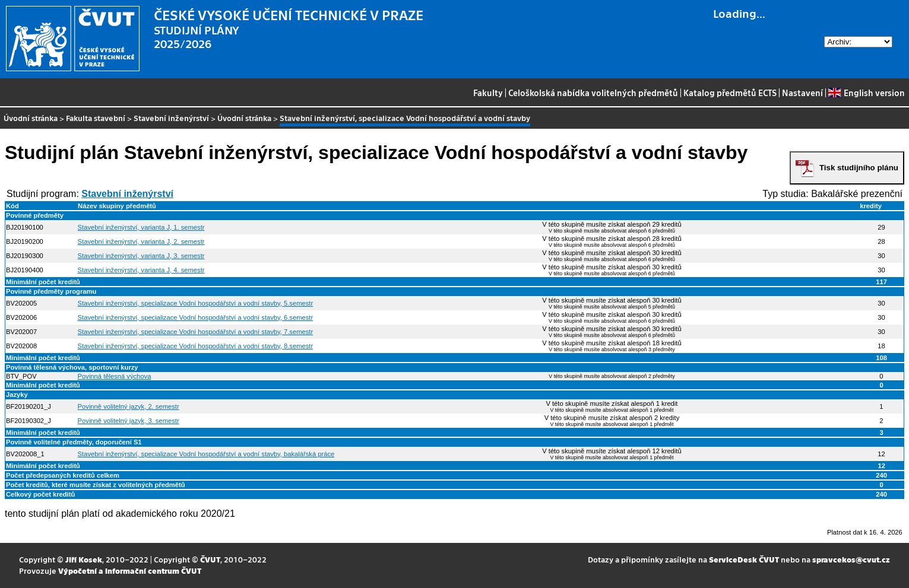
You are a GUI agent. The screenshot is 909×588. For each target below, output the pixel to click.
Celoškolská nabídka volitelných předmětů (593, 93)
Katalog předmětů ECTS (730, 93)
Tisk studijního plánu (859, 168)
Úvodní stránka (31, 118)
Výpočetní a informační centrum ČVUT (130, 570)
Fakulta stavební (96, 118)
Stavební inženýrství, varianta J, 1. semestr (141, 227)
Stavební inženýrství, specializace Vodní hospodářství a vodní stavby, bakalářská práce (206, 454)
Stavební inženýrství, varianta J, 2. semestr (141, 241)
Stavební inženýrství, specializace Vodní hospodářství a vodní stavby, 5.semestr (196, 303)
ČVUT (210, 559)
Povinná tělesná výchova (115, 376)
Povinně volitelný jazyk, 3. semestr (129, 421)
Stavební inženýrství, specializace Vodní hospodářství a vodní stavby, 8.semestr (196, 346)
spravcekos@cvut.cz (851, 559)
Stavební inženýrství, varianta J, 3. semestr (141, 256)
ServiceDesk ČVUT (744, 559)
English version (866, 93)
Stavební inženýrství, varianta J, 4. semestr (141, 270)
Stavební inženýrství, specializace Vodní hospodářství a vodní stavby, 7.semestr (196, 332)
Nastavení (802, 93)
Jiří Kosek (84, 559)
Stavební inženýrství (171, 118)
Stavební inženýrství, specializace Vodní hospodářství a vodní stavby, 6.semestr (196, 317)
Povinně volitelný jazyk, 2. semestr (129, 406)
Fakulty (488, 93)
